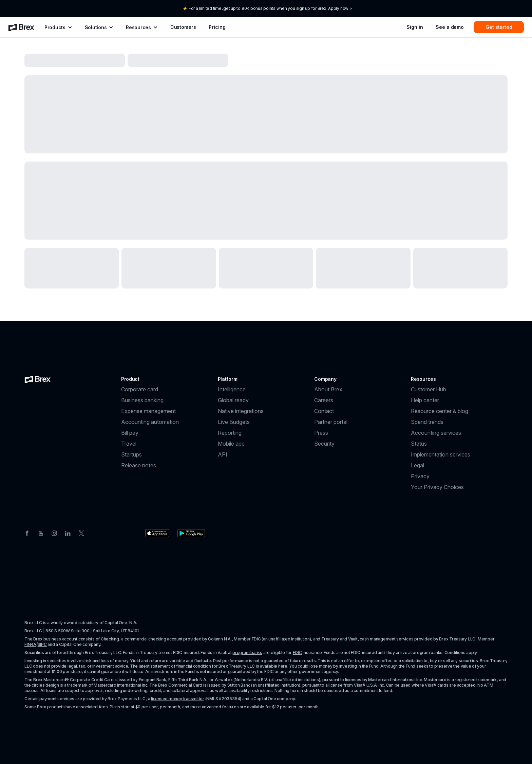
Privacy (420, 476)
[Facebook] (27, 533)
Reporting (230, 433)
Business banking (142, 400)
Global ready (233, 400)
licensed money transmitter (178, 699)
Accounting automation (150, 422)
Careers (324, 400)
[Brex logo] (38, 379)
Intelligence (232, 389)
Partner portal (331, 422)
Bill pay (130, 433)
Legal (417, 465)
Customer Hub (429, 389)
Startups (131, 454)
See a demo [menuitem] (450, 27)
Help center (425, 400)
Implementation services (441, 454)
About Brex (328, 389)
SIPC (42, 644)
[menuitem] (21, 27)
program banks (247, 653)
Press (321, 433)
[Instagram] (54, 533)
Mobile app (231, 444)
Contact (324, 411)
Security (324, 444)
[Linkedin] (68, 533)
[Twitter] (81, 533)
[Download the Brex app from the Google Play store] (191, 533)
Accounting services (436, 433)
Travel (129, 444)
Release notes (139, 465)
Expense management (148, 411)
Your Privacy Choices (437, 487)
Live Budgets (234, 422)
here (283, 666)
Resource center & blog (440, 411)
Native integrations (241, 411)
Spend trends (427, 422)
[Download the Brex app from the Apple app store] (157, 533)
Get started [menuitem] (499, 27)
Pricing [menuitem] (217, 27)
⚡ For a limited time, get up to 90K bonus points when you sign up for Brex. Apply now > (267, 8)
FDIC (256, 639)
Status (419, 444)
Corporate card (140, 389)
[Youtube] (41, 533)
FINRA (30, 644)
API (223, 454)
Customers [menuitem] (183, 27)
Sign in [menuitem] (415, 27)
